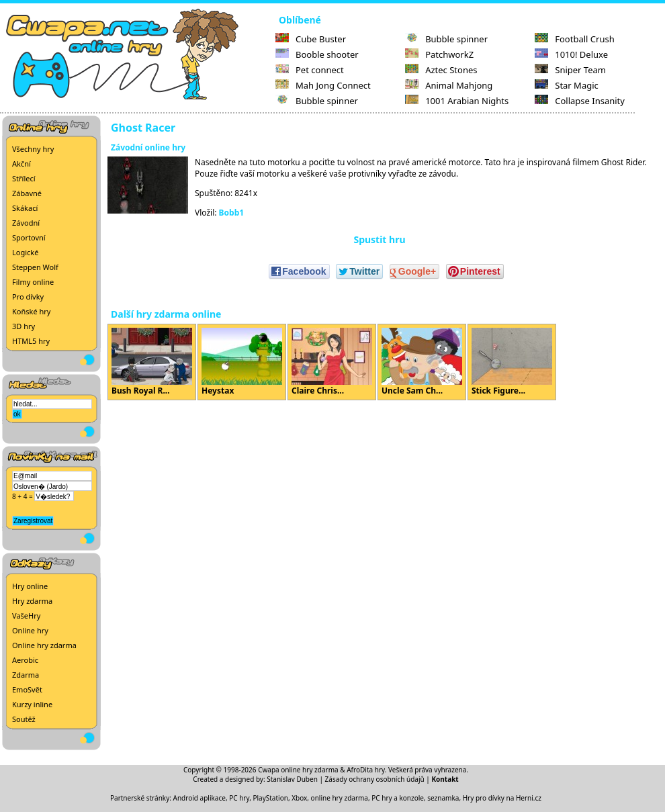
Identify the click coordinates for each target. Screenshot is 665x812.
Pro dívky (28, 297)
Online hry (30, 630)
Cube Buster (311, 39)
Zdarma (26, 675)
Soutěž (24, 719)
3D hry (24, 326)
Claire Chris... (332, 362)
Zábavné (27, 193)
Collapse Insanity (580, 101)
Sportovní (29, 237)
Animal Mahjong (449, 85)
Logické (25, 252)
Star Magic (567, 85)
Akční (21, 164)
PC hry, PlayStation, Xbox (268, 798)
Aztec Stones (441, 70)
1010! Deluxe (571, 54)
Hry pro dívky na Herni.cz (502, 798)
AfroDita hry (366, 770)
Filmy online (33, 282)
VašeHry (26, 616)
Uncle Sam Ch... (422, 362)
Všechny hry (33, 149)
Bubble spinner (317, 101)
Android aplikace (199, 798)
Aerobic (25, 660)
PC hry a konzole (398, 798)
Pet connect (310, 70)
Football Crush (574, 39)
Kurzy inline (32, 704)
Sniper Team (570, 70)
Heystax (242, 362)
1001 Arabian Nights (457, 101)
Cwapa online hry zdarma (298, 770)
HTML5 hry (31, 341)
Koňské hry (31, 311)
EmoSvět (27, 689)
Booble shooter (317, 54)
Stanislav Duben (292, 779)
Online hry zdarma (44, 645)
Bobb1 (232, 213)
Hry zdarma (32, 601)
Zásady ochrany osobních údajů (375, 779)
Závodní (26, 223)
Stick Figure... (512, 362)
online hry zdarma (340, 798)
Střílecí (24, 178)
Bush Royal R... (152, 362)
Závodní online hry (148, 147)
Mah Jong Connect (323, 85)
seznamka (443, 798)
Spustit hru (379, 239)
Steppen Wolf (35, 267)
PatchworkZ (439, 54)
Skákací (25, 208)
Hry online (30, 586)
